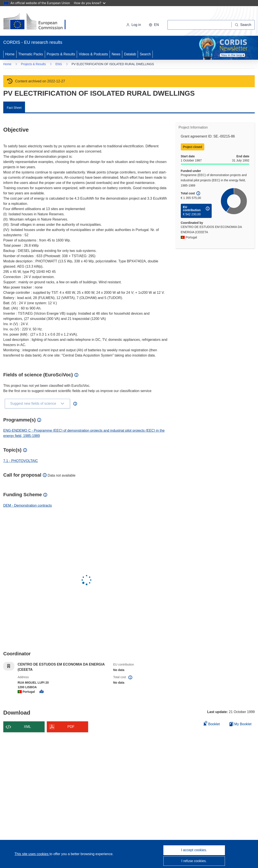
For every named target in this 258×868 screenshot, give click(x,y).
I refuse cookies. (194, 861)
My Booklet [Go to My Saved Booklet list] (240, 724)
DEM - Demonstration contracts (28, 505)
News (116, 54)
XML (28, 727)
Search (145, 54)
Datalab (130, 54)
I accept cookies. (194, 850)
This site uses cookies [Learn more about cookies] (32, 854)
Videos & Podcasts (93, 54)
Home (10, 54)
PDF (71, 727)
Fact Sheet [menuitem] (14, 108)
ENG (59, 64)
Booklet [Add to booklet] (212, 723)
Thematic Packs (31, 54)
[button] (154, 25)
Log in (134, 25)
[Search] (243, 25)
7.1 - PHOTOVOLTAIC (21, 461)
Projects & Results (61, 54)
